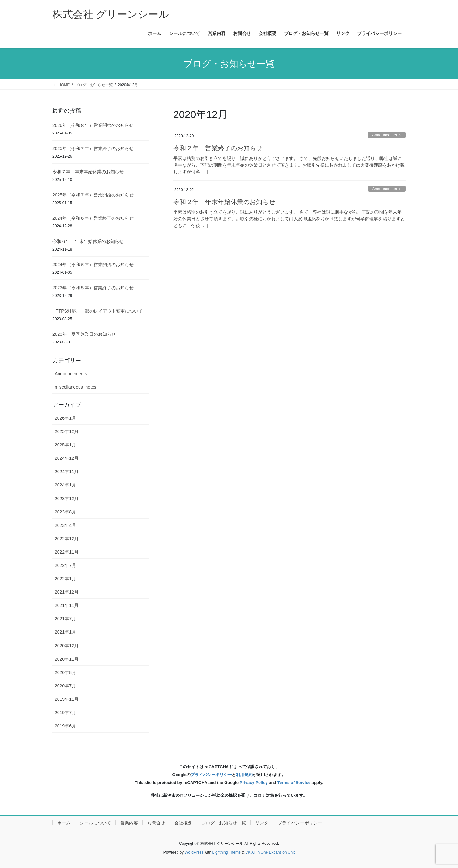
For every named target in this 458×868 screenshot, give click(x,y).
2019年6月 (65, 726)
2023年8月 (65, 512)
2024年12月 (67, 458)
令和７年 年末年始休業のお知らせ (88, 172)
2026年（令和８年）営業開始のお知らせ (93, 125)
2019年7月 (65, 713)
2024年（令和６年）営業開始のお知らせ (93, 265)
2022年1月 (65, 579)
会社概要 (183, 823)
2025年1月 (65, 445)
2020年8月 (65, 672)
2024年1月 (65, 485)
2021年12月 (67, 592)
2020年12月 (67, 646)
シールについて (95, 823)
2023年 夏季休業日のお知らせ (84, 334)
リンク (262, 823)
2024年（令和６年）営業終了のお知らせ (93, 218)
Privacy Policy (254, 783)
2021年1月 (65, 632)
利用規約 (244, 775)
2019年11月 (67, 699)
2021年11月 (67, 605)
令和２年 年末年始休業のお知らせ (224, 202)
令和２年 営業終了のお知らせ (218, 148)
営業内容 (129, 823)
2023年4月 (65, 525)
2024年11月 (67, 472)
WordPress (194, 852)
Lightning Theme (227, 852)
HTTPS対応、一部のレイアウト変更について (98, 311)
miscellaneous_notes (76, 387)
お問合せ (156, 823)
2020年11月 (67, 659)
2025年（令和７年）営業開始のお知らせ (93, 195)
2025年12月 (67, 431)
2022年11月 (67, 552)
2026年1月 (65, 418)
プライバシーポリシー (211, 775)
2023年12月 (67, 499)
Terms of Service (294, 783)
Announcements (387, 135)
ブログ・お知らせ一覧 (224, 823)
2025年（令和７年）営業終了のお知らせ (93, 148)
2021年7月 (65, 619)
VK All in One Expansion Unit (270, 852)
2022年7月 (65, 565)
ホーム (64, 823)
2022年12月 (67, 539)
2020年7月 (65, 686)
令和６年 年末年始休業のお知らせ (88, 241)
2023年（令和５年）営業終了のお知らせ (93, 288)
